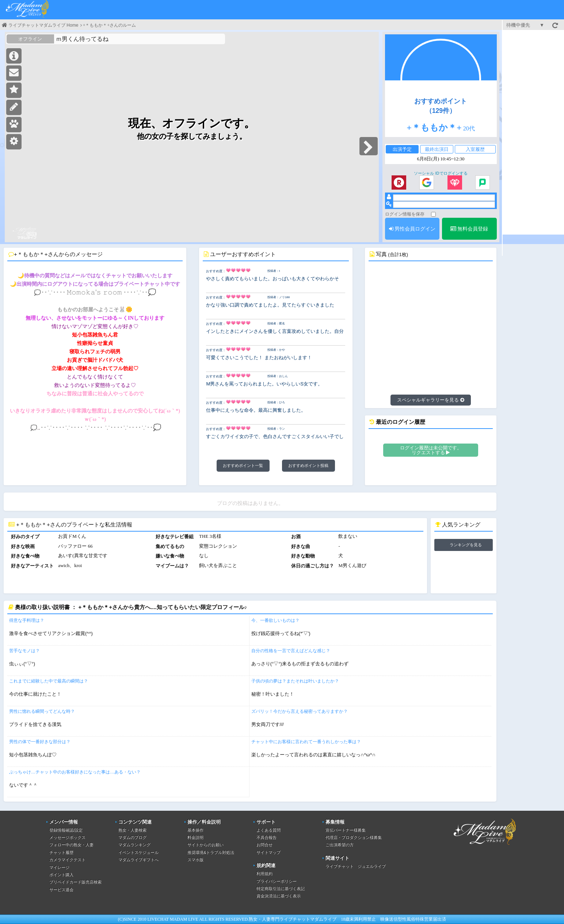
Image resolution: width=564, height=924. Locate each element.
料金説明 (195, 837)
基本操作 (195, 830)
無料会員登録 (469, 229)
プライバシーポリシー (277, 881)
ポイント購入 (61, 875)
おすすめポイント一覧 (243, 465)
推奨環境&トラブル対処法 (211, 852)
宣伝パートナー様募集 (346, 830)
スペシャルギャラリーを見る (431, 400)
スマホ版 (195, 860)
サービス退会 (61, 890)
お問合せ (264, 845)
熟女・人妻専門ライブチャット (279, 919)
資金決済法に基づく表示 (279, 896)
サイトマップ (268, 852)
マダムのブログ (132, 837)
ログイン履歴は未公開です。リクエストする (431, 450)
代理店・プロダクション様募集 (354, 837)
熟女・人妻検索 (132, 830)
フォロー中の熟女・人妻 (71, 845)
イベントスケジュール (138, 852)
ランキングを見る (466, 545)
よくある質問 (268, 830)
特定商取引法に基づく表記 (281, 889)
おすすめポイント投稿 (308, 465)
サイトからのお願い (205, 845)
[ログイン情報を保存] (433, 214)
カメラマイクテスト (67, 860)
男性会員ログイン (412, 229)
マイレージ (59, 867)
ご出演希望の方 (340, 845)
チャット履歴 (61, 852)
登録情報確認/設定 (66, 830)
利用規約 (264, 874)
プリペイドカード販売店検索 (75, 882)
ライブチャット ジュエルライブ (356, 866)
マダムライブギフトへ (138, 860)
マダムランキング (134, 845)
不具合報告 (266, 837)
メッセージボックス (67, 837)
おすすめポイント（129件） (441, 106)
